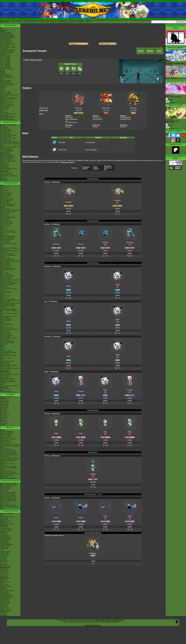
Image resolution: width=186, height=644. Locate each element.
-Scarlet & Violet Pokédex (8, 50)
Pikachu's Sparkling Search (8, 500)
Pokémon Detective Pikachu (8, 478)
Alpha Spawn (96, 168)
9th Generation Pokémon (7, 117)
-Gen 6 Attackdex (5, 63)
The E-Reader (4, 344)
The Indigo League (6, 129)
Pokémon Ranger (5, 337)
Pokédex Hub (43, 22)
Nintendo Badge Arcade (7, 270)
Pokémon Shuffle (5, 258)
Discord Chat (4, 112)
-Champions (4, 86)
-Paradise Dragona (6, 598)
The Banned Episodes (7, 151)
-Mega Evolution (5, 531)
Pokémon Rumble (5, 302)
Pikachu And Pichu (6, 486)
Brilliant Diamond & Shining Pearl (10, 210)
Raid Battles (4, 522)
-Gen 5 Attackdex (5, 61)
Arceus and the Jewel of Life (8, 452)
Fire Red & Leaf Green (7, 325)
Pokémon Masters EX (6, 200)
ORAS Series (4, 423)
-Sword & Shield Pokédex (8, 44)
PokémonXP (4, 96)
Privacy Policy (100, 620)
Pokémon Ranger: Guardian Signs (10, 300)
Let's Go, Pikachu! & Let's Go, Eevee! (9, 233)
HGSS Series (4, 417)
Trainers (141, 51)
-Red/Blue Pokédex (6, 32)
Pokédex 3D (4, 286)
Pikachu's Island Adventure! (8, 495)
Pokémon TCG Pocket (7, 206)
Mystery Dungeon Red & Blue (9, 338)
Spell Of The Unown (6, 436)
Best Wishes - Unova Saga (8, 138)
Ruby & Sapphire (5, 323)
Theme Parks (4, 109)
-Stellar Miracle (5, 599)
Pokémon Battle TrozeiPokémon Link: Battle (10, 252)
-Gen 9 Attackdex (5, 67)
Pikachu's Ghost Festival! (7, 494)
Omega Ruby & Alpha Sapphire (9, 248)
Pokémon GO (4, 197)
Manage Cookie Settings (115, 620)
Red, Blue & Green (6, 358)
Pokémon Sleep (5, 203)
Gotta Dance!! (4, 491)
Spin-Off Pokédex (5, 75)
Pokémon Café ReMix (7, 199)
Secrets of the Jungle (6, 475)
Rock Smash (73, 122)
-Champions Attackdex (7, 69)
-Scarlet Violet (4, 554)
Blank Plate (62, 150)
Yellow (2, 360)
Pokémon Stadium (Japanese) (9, 366)
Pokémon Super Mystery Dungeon (10, 261)
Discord (34, 22)
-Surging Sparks (5, 540)
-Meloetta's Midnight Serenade (9, 459)
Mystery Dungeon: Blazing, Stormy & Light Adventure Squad (10, 304)
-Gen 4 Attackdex (5, 60)
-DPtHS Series (4, 562)
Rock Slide (69, 117)
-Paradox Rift (4, 549)
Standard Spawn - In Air (108, 168)
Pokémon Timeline (6, 92)
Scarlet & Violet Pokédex (58, 22)
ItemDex (3, 70)
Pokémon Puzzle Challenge (8, 352)
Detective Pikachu (5, 241)
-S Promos (3, 614)
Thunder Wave (125, 117)
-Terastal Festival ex (6, 595)
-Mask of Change (5, 602)
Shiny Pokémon (5, 153)
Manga (10, 394)
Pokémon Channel (6, 332)
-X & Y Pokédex (5, 40)
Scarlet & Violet (5, 190)
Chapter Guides (5, 403)
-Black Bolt (3, 533)
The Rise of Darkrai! (6, 449)
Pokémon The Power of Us (8, 472)
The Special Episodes (6, 150)
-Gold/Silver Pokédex (6, 34)
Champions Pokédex (76, 22)
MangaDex (3, 399)
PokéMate (3, 345)
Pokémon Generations (7, 155)
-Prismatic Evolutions (6, 538)
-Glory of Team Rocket (7, 591)
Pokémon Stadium (6, 367)
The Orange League (6, 131)
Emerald (3, 326)
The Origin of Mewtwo (7, 432)
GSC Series (4, 409)
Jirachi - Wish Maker (6, 442)
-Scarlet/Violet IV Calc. (7, 83)
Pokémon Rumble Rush (7, 238)
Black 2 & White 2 (5, 274)
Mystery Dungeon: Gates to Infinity (10, 280)
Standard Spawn (86, 168)
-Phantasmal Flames (6, 530)
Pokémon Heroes (5, 440)
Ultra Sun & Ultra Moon (7, 231)
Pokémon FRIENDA (6, 392)
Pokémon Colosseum (6, 328)
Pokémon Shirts (5, 108)
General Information (6, 397)
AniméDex (3, 126)
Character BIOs (5, 400)
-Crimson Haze (5, 604)
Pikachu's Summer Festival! (8, 492)
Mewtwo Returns (5, 437)
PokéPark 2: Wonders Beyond (9, 283)
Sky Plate (62, 142)
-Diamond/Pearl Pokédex (7, 37)
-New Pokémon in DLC (7, 118)
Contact (27, 22)
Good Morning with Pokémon (9, 169)
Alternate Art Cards (6, 521)
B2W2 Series (4, 420)
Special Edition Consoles (7, 379)
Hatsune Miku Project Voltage (9, 98)
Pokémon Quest (5, 242)
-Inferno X (3, 583)
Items (159, 51)
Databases (10, 25)
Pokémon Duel (4, 267)
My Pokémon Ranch (6, 319)
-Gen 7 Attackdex (5, 64)
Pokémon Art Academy (7, 254)
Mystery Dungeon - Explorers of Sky (9, 311)
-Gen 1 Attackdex (5, 56)
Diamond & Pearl (5, 296)
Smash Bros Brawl (6, 321)
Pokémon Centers (5, 93)
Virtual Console (5, 377)
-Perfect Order (4, 527)
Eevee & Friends (5, 504)
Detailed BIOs (4, 401)
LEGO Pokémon (5, 106)
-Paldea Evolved (5, 553)
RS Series (3, 410)
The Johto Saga (5, 132)
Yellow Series (4, 407)
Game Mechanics (5, 82)
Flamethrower (98, 119)
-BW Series (3, 560)
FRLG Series (4, 412)
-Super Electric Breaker (7, 596)
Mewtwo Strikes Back (6, 433)
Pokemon (150, 51)
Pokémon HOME (5, 213)
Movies (10, 427)
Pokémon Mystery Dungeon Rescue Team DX (8, 218)
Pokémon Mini (4, 354)
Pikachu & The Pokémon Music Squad (9, 508)
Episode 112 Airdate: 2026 (172, 121)
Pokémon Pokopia (5, 194)
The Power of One (5, 435)
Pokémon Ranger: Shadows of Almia (9, 314)
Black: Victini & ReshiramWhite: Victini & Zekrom (9, 456)
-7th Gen (3, 91)
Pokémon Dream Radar (7, 276)
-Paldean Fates (5, 547)
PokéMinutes (4, 166)
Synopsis (169, 125)
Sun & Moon (4, 229)
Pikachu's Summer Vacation (8, 484)
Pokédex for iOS (5, 293)
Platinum (3, 297)
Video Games (10, 183)
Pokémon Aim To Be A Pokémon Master (10, 145)
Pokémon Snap (5, 363)
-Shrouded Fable (5, 543)
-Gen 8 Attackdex (5, 66)
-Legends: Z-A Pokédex (7, 51)
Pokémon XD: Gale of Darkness (9, 329)
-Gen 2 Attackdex (5, 57)
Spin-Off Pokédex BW (6, 77)
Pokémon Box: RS (6, 334)
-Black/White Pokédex (7, 38)
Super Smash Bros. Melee (8, 355)
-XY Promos (4, 575)
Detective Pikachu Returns (8, 205)
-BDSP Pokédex (5, 46)
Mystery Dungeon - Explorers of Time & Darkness (9, 317)
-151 (1, 550)
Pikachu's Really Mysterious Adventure (8, 502)
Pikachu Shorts (10, 481)
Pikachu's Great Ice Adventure (9, 498)
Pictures (170, 102)
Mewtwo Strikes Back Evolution (9, 474)
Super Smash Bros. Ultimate (8, 244)
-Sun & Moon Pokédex (7, 41)
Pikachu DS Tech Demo (7, 341)
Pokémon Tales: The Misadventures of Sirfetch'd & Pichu (9, 176)
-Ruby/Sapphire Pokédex (7, 35)
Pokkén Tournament (6, 265)
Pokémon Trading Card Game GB (10, 368)
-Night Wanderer (5, 601)
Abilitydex (3, 73)
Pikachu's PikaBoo (6, 488)
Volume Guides (5, 404)
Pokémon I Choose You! (7, 471)
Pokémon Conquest (6, 281)
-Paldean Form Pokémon (7, 120)
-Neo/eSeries (4, 565)
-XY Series (3, 559)
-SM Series (3, 557)
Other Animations (5, 170)
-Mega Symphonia (5, 586)
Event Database (5, 115)
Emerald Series (5, 413)
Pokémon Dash (5, 331)
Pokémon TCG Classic (7, 524)
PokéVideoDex (4, 167)
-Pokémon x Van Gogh (7, 102)
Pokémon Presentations (7, 105)
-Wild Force (3, 605)
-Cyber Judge (4, 607)
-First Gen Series (5, 566)
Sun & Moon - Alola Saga (7, 141)
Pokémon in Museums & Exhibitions (7, 100)
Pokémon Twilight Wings (7, 157)
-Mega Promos (4, 569)
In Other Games (5, 376)
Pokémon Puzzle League (7, 361)
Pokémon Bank (5, 249)
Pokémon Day (4, 104)
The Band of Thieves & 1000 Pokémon (8, 256)
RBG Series (4, 406)
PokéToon (3, 163)
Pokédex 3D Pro (5, 287)
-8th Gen (3, 89)
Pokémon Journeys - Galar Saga (10, 142)
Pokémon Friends (5, 196)
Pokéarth (88, 22)
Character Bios (5, 128)
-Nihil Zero (3, 580)
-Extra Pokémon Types (7, 517)
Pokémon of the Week (7, 85)
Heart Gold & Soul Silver (7, 299)
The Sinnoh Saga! (5, 137)
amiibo (2, 384)
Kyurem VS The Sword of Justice (10, 458)
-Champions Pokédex (6, 53)
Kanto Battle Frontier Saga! (8, 135)
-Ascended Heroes (6, 528)
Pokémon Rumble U (6, 278)
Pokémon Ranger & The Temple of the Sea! (10, 447)
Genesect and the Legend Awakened (8, 461)
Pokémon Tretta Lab (6, 277)
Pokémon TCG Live (6, 226)
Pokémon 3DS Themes (7, 380)
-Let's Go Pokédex (6, 43)
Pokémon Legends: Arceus (8, 212)
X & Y (2, 247)
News (2, 28)
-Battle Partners (5, 594)
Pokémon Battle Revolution (8, 309)
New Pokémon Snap (6, 223)
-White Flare (4, 534)
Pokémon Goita (5, 389)
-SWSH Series (4, 556)
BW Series (3, 419)
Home (13, 22)
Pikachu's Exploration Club (8, 497)
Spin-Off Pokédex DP (6, 76)
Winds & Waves (5, 187)
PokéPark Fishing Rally (7, 342)
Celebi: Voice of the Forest (8, 439)
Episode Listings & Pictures (8, 125)
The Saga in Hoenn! (6, 134)
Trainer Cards (4, 518)
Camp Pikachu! (5, 489)
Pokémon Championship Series (9, 95)
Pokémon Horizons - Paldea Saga (10, 147)
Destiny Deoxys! (5, 443)
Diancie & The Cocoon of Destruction (7, 464)
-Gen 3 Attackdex (5, 59)
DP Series (3, 415)
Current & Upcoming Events (8, 114)
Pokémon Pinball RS (6, 335)
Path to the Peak (5, 164)
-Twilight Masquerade (6, 544)
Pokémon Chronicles (6, 148)
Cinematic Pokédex (6, 80)
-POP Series (4, 576)
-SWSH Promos (5, 572)
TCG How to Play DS (6, 292)
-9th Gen (3, 88)
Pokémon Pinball (5, 364)
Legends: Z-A (4, 191)
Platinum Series (5, 416)
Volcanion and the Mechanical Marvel (9, 469)
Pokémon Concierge (6, 173)
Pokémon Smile (5, 220)
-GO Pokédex (4, 48)
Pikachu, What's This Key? (8, 505)
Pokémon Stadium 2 (6, 351)
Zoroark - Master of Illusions (8, 453)
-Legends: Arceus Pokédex (8, 47)
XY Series (3, 422)
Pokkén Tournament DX (7, 239)
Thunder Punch (125, 119)
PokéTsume (4, 180)
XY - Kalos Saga (5, 140)
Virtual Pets (3, 383)
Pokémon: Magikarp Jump (8, 236)
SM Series (3, 425)
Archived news (4, 30)
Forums (20, 22)
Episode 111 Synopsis (173, 97)
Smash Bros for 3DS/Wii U (8, 268)
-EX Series (3, 563)
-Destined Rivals (5, 536)
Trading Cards (10, 511)
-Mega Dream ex (5, 582)
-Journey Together (5, 537)
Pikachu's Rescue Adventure (8, 485)
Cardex (2, 79)
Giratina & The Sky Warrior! (8, 451)
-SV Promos (4, 570)
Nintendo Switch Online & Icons (9, 386)
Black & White (4, 273)
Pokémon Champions (6, 193)
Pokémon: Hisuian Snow (7, 160)
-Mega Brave (4, 585)
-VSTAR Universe (5, 608)
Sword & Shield (5, 209)
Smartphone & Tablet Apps (8, 381)
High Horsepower (71, 119)
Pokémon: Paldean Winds (8, 161)
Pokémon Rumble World (7, 260)
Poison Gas (97, 117)
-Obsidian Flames (5, 551)
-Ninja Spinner (4, 579)
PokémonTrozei (5, 339)
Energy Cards (4, 520)
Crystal (2, 350)
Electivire (133, 108)
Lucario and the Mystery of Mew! (10, 445)
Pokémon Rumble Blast (7, 284)
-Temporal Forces (5, 546)
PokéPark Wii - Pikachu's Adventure (7, 307)
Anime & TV (10, 122)
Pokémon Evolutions (6, 158)
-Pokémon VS (4, 609)
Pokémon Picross (5, 263)
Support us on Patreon (93, 625)
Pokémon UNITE (5, 202)
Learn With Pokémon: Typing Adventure (9, 289)
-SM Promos (4, 573)
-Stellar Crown (4, 541)
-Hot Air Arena (4, 592)
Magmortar (106, 108)
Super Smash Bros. (6, 370)
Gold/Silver (3, 348)
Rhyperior (78, 108)
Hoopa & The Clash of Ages (8, 466)
